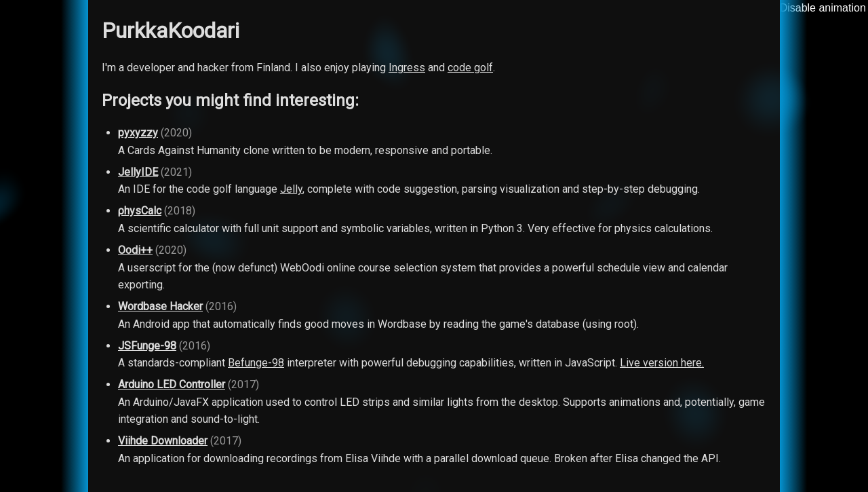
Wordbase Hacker (160, 306)
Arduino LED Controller (172, 384)
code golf (470, 68)
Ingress (407, 68)
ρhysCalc (140, 211)
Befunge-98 (256, 363)
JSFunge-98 (147, 346)
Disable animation (823, 8)
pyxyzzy (138, 133)
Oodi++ (135, 250)
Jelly (291, 189)
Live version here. (662, 363)
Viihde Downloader (163, 441)
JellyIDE (138, 172)
